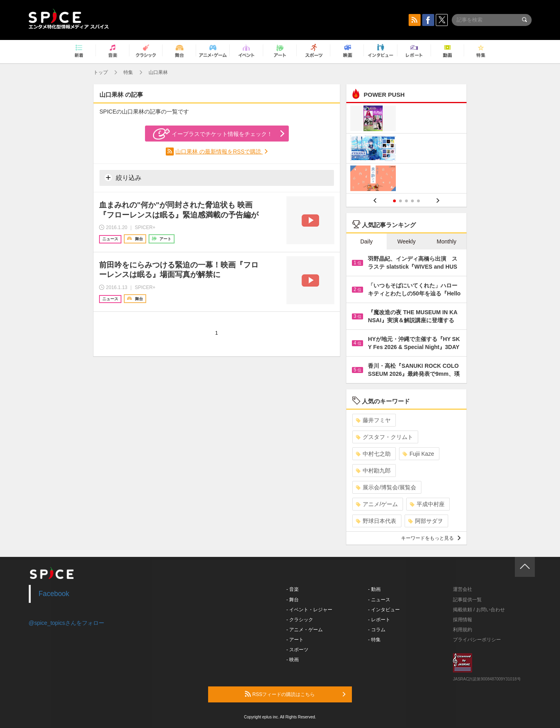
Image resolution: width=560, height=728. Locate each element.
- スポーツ (297, 650)
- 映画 (293, 660)
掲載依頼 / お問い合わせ (479, 610)
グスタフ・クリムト (384, 437)
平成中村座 (427, 504)
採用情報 (463, 620)
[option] (406, 149)
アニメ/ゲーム (377, 504)
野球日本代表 (376, 521)
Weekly (407, 241)
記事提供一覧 (467, 600)
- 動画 (374, 589)
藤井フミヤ (373, 420)
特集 (128, 72)
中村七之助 (373, 454)
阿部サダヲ (426, 521)
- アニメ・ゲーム (305, 630)
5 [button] (418, 201)
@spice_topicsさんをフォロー (67, 623)
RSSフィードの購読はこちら (295, 694)
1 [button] (394, 201)
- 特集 (374, 640)
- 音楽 (293, 589)
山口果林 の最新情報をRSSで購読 (219, 152)
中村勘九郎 (373, 471)
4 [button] (412, 201)
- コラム (377, 630)
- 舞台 (293, 600)
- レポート (379, 620)
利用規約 (463, 630)
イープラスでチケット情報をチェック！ (213, 134)
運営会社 (463, 589)
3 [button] (406, 201)
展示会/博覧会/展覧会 (386, 487)
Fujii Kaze (418, 454)
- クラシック (300, 620)
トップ (101, 72)
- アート (295, 640)
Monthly (446, 241)
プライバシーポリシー (477, 640)
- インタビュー (384, 610)
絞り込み (123, 178)
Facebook (54, 594)
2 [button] (400, 201)
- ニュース (379, 600)
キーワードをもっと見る (431, 538)
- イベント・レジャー (309, 610)
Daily (366, 241)
